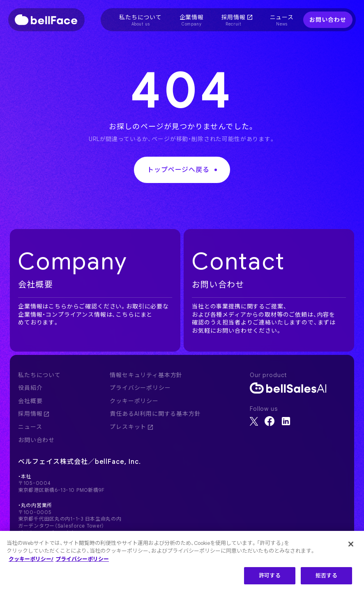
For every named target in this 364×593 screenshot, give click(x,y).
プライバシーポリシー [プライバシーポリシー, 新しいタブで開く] (82, 562)
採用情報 (33, 414)
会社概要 (30, 401)
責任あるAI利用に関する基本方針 (155, 414)
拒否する (326, 579)
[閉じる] (351, 547)
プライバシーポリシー (140, 388)
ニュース (30, 427)
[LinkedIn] (286, 421)
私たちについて (39, 375)
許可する (270, 579)
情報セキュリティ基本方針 (146, 375)
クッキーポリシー (134, 401)
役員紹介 (30, 388)
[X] (254, 421)
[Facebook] (270, 421)
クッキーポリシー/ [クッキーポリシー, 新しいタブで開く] (31, 562)
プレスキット (131, 427)
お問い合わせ (328, 19)
